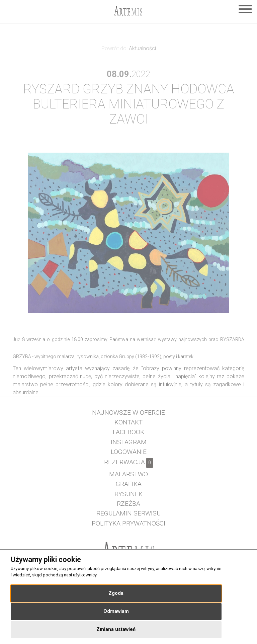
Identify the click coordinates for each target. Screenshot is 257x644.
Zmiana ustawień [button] (116, 629)
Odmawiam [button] (116, 611)
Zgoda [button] (116, 593)
